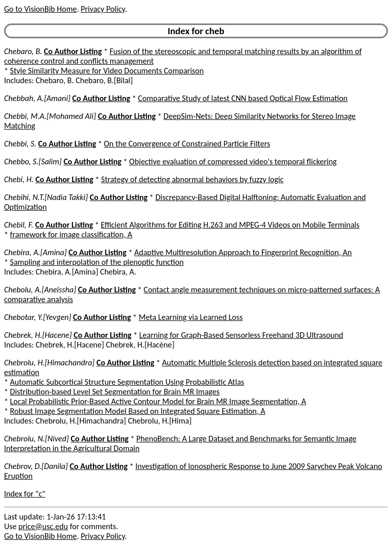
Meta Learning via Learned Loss (191, 317)
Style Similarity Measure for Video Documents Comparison (107, 71)
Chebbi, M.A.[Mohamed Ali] (50, 116)
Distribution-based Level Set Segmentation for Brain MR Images (115, 392)
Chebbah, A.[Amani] (37, 98)
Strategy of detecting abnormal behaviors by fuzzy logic (192, 179)
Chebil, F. (19, 225)
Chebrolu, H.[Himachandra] (49, 363)
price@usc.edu (43, 526)
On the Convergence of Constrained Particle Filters (187, 144)
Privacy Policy (103, 9)
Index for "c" (25, 494)
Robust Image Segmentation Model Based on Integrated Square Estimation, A (138, 411)
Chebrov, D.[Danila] (36, 466)
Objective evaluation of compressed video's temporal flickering (233, 162)
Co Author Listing (73, 51)
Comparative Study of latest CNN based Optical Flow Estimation (243, 98)
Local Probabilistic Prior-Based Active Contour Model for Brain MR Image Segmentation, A (158, 401)
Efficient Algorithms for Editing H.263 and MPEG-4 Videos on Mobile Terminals (230, 225)
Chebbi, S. (20, 144)
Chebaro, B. (23, 51)
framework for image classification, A (71, 234)
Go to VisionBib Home (40, 9)
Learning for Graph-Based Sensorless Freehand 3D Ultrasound (241, 335)
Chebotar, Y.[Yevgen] (38, 317)
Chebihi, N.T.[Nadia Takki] (46, 197)
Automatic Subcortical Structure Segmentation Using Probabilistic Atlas (127, 382)
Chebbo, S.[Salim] (33, 162)
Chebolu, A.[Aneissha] (40, 290)
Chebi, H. (19, 179)
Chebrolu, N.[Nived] (36, 439)
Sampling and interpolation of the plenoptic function (97, 262)
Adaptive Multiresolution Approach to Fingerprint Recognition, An (243, 252)
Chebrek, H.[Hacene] (38, 335)
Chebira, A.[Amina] (35, 252)
